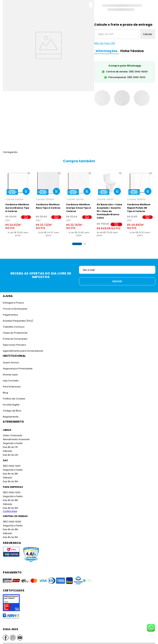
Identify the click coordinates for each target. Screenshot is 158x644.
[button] (77, 244)
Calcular (148, 34)
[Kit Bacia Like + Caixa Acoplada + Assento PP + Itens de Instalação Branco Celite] (110, 204)
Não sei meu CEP (105, 43)
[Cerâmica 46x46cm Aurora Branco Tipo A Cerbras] (18, 204)
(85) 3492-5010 (11, 492)
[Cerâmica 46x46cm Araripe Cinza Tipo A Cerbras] (79, 204)
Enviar (117, 281)
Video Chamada (12, 435)
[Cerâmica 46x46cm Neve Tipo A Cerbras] (49, 204)
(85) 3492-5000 (12, 522)
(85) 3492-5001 (11, 466)
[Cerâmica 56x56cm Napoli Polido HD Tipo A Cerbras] (140, 204)
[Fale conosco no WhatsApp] (151, 628)
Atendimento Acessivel (16, 439)
